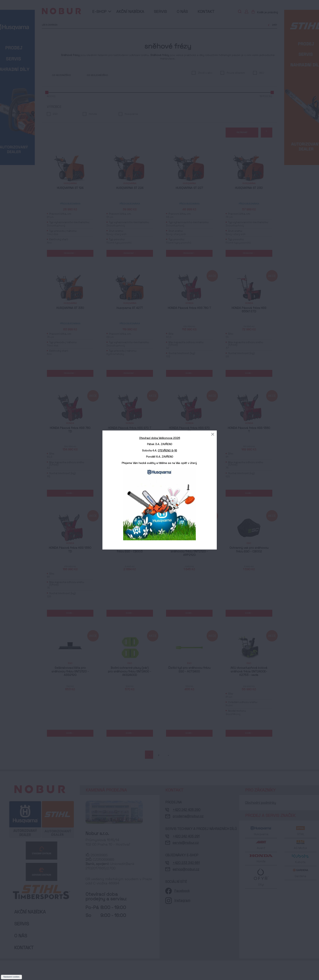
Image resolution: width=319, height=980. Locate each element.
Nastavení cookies (11, 977)
